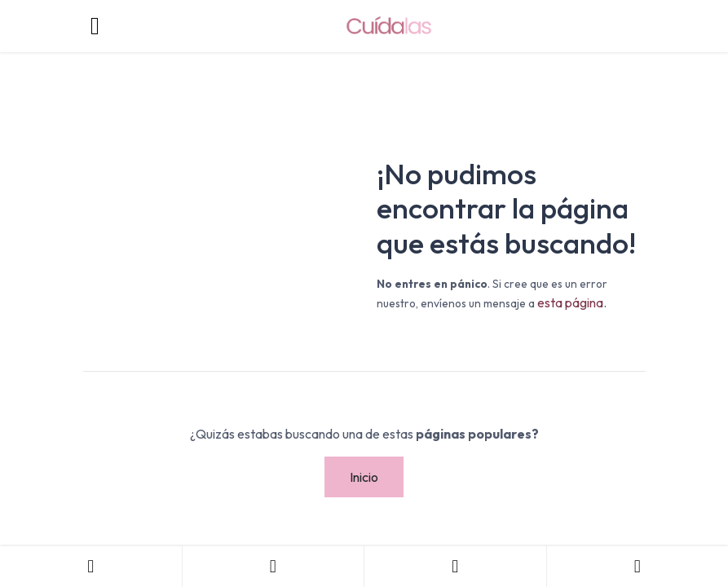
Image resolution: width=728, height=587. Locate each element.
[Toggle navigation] (95, 26)
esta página (570, 302)
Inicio (364, 477)
